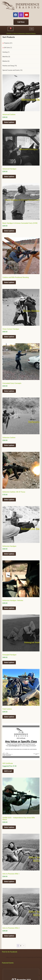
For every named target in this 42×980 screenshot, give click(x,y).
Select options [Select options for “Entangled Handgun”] (9, 662)
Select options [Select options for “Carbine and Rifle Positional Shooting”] (9, 282)
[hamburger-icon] (32, 29)
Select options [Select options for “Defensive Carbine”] (9, 445)
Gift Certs (8, 48)
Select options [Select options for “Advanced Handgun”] (9, 177)
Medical (6, 61)
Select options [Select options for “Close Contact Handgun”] (9, 337)
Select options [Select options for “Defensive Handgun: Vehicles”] (9, 608)
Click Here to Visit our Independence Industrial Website (21, 33)
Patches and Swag (10, 66)
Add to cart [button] (8, 771)
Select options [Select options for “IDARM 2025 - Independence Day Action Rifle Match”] (9, 827)
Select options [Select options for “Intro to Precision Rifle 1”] (9, 882)
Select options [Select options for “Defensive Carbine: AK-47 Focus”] (9, 500)
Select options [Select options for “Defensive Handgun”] (9, 554)
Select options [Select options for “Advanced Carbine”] (9, 122)
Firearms (8, 43)
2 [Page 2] (21, 946)
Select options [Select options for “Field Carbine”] (9, 717)
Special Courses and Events (12, 70)
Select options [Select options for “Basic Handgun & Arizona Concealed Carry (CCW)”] (9, 231)
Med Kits (6, 57)
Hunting (6, 52)
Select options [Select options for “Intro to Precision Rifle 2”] (9, 936)
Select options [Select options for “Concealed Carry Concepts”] (9, 391)
